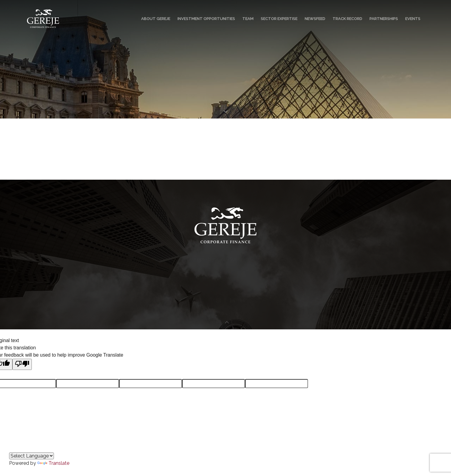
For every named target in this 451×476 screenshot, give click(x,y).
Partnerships (384, 19)
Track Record (347, 19)
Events (413, 19)
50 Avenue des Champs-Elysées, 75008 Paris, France (211, 256)
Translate (53, 463)
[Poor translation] (22, 364)
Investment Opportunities (206, 19)
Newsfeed (315, 19)
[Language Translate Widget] (32, 456)
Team (248, 19)
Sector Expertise (279, 19)
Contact (290, 256)
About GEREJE (156, 19)
